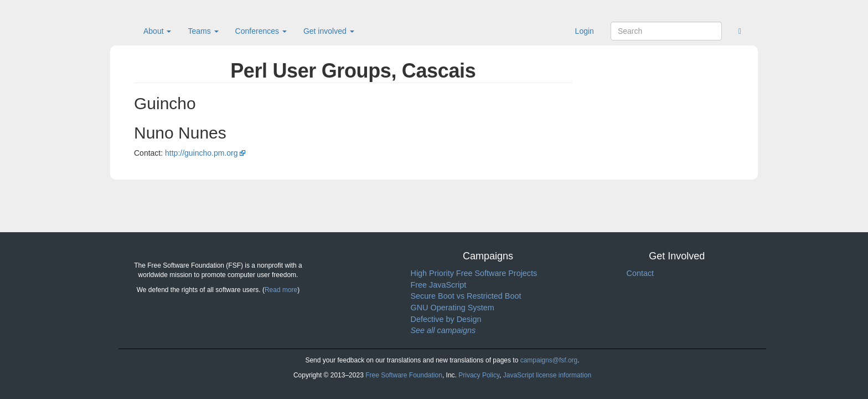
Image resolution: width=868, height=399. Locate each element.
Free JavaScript (439, 285)
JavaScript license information (547, 375)
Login (585, 31)
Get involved (329, 31)
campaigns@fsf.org (549, 360)
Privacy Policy (479, 375)
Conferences (261, 31)
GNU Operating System (453, 308)
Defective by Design (446, 319)
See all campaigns (443, 330)
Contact (640, 273)
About (157, 31)
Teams (203, 31)
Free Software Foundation (404, 375)
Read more (281, 290)
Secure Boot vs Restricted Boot (466, 296)
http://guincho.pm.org (201, 153)
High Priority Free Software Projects (474, 273)
